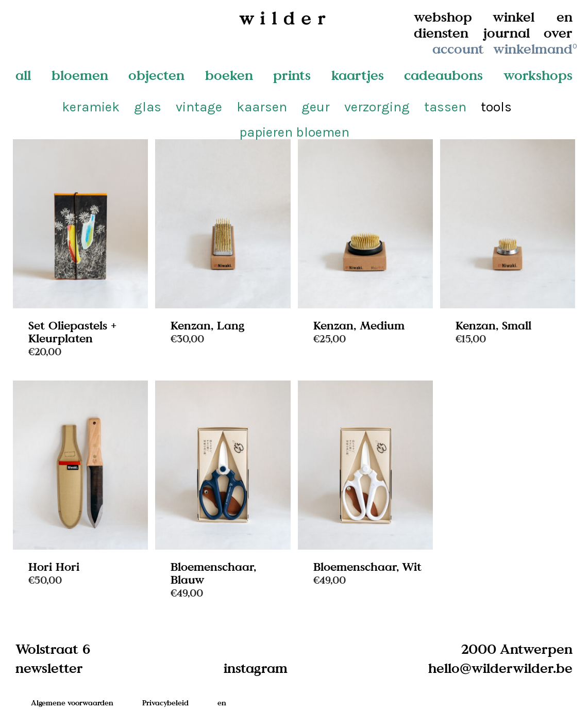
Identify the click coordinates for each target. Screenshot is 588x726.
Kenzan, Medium (359, 325)
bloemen (80, 75)
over (558, 33)
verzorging (377, 107)
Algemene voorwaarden (72, 703)
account (458, 49)
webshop (443, 17)
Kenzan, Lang (208, 325)
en (565, 17)
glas (148, 107)
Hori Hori (54, 566)
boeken (229, 75)
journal (507, 33)
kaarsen (262, 107)
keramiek (91, 107)
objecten (156, 75)
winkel (514, 17)
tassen (445, 107)
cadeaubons (443, 75)
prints (292, 75)
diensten (441, 33)
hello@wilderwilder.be (500, 668)
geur (316, 107)
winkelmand (536, 49)
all (23, 75)
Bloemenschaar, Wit (367, 566)
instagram (256, 668)
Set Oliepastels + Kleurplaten (72, 332)
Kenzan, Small (493, 325)
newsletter (49, 668)
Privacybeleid (165, 703)
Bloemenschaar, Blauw (213, 573)
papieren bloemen (294, 132)
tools (496, 107)
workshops (538, 75)
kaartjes (358, 75)
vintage (199, 107)
